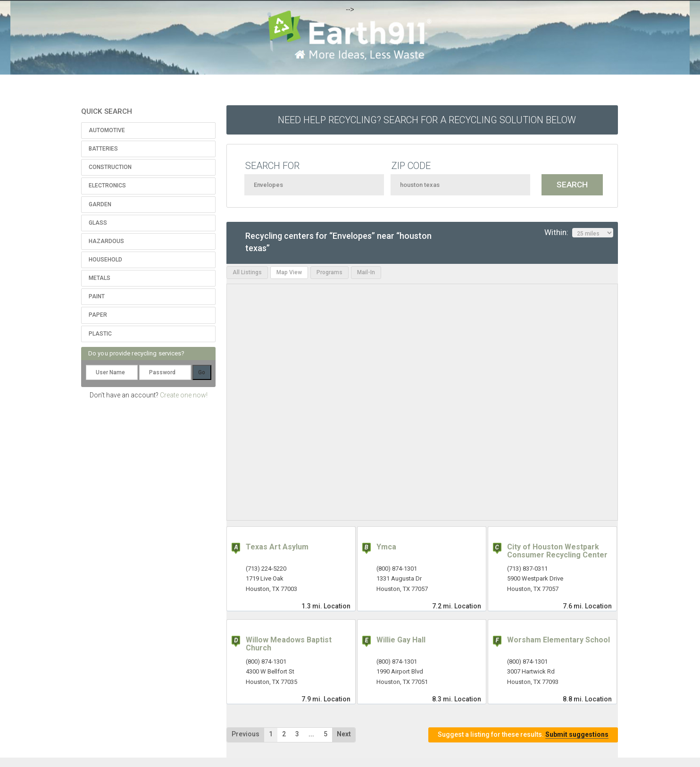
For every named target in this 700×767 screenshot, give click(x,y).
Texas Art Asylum (277, 547)
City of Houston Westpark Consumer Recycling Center (557, 551)
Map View (289, 272)
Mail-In (366, 272)
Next (344, 734)
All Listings (247, 272)
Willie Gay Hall (401, 640)
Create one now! (184, 395)
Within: (579, 233)
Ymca (386, 547)
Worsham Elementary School (558, 640)
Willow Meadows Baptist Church (289, 644)
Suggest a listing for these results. (523, 735)
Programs (329, 272)
